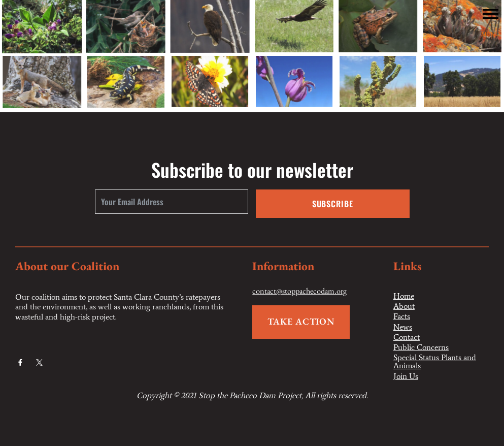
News (403, 327)
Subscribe (333, 204)
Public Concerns (421, 347)
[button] (491, 13)
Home (404, 296)
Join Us (406, 376)
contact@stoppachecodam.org (299, 292)
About (404, 306)
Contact (407, 337)
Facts (402, 316)
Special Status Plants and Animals (435, 362)
